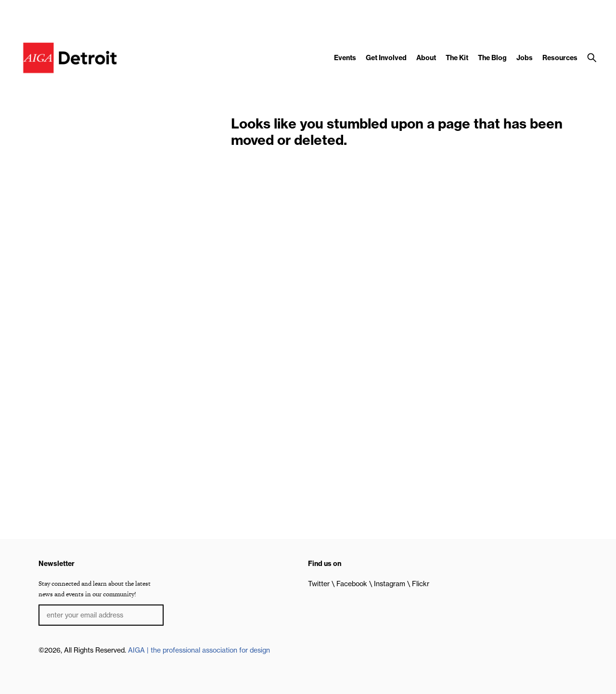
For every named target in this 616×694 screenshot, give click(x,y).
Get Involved (386, 58)
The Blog (492, 58)
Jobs (525, 58)
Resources (560, 58)
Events (345, 58)
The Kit (457, 58)
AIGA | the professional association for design (199, 650)
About (426, 58)
